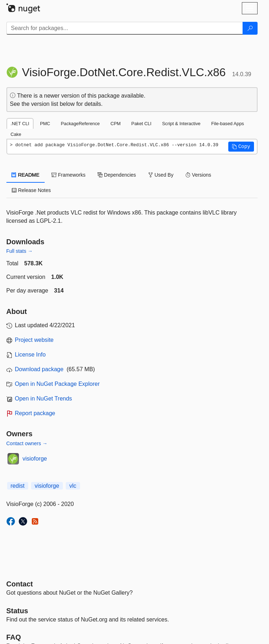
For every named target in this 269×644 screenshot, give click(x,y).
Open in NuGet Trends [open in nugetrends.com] (44, 399)
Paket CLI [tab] (141, 124)
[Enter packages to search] (125, 28)
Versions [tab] (198, 175)
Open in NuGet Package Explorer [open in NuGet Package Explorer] (57, 384)
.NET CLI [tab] (20, 124)
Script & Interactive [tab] (181, 124)
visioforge (35, 459)
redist (18, 486)
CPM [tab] (115, 124)
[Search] (250, 28)
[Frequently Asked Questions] (14, 637)
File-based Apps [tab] (228, 124)
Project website (34, 340)
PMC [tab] (45, 124)
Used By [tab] (161, 175)
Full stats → (20, 251)
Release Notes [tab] (31, 190)
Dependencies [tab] (117, 175)
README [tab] (26, 175)
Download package (39, 369)
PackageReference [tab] (80, 124)
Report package (35, 413)
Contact (20, 584)
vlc (73, 486)
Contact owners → (27, 443)
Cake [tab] (16, 134)
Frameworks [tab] (68, 175)
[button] (241, 147)
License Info (30, 355)
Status (17, 611)
